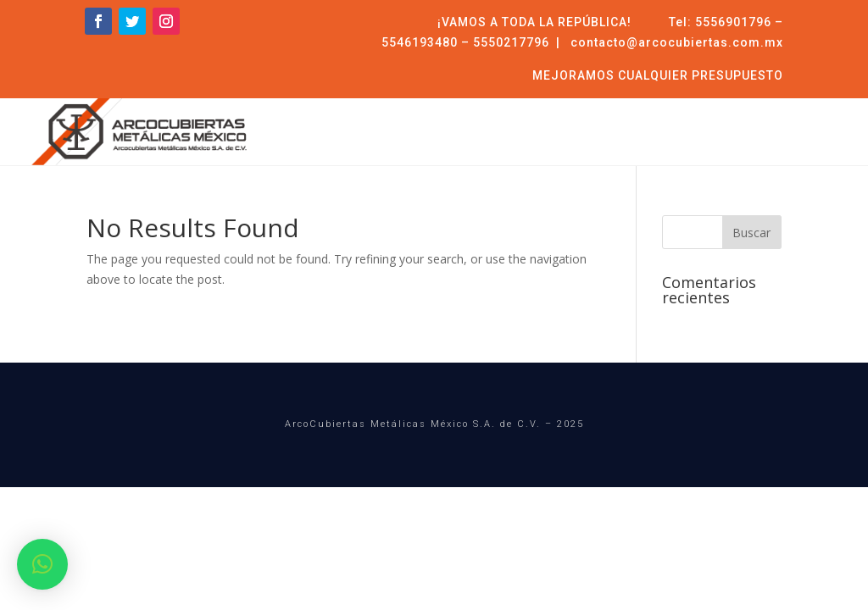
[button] (42, 564)
